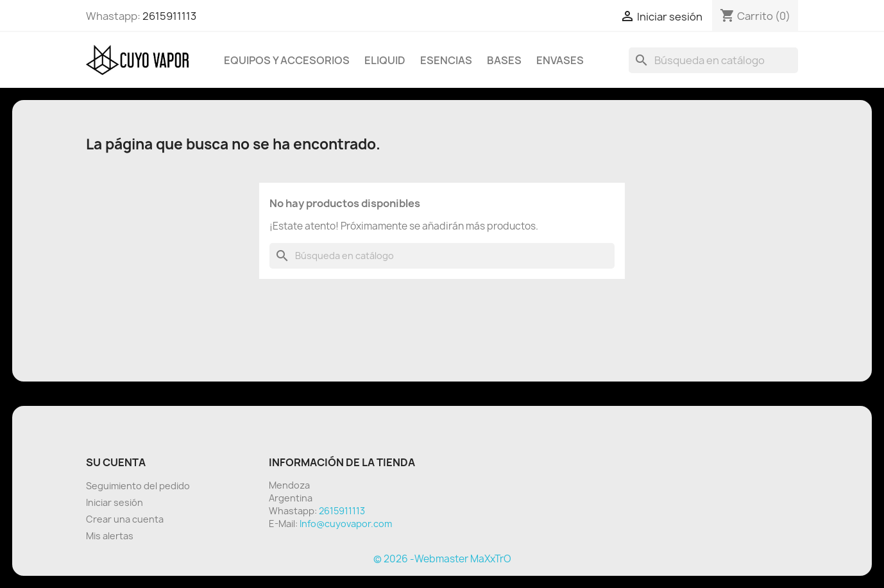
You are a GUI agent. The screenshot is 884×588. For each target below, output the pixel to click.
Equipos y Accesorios (287, 60)
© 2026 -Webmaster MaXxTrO (442, 559)
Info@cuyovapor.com (346, 524)
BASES (504, 60)
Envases (560, 60)
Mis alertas (110, 536)
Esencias (446, 60)
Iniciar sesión (115, 502)
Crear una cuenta (125, 519)
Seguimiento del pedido (138, 486)
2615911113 (169, 16)
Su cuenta (116, 462)
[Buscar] (713, 60)
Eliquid (385, 60)
